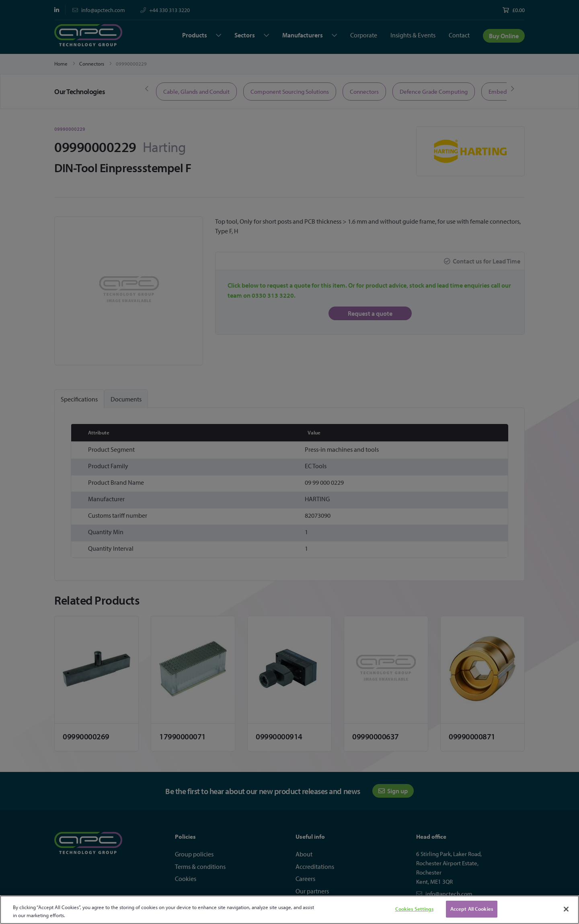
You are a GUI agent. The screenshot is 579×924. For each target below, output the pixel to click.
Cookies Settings (414, 909)
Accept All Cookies (472, 909)
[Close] (566, 909)
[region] (289, 910)
